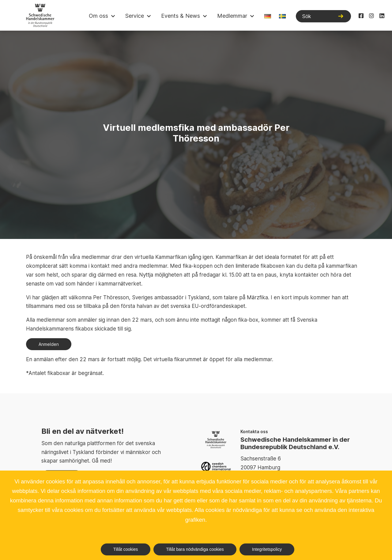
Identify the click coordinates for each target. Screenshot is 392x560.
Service (135, 16)
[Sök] (323, 16)
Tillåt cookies (126, 549)
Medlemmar (232, 16)
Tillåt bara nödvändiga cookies (195, 549)
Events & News (181, 16)
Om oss (98, 16)
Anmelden (49, 344)
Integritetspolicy (267, 549)
